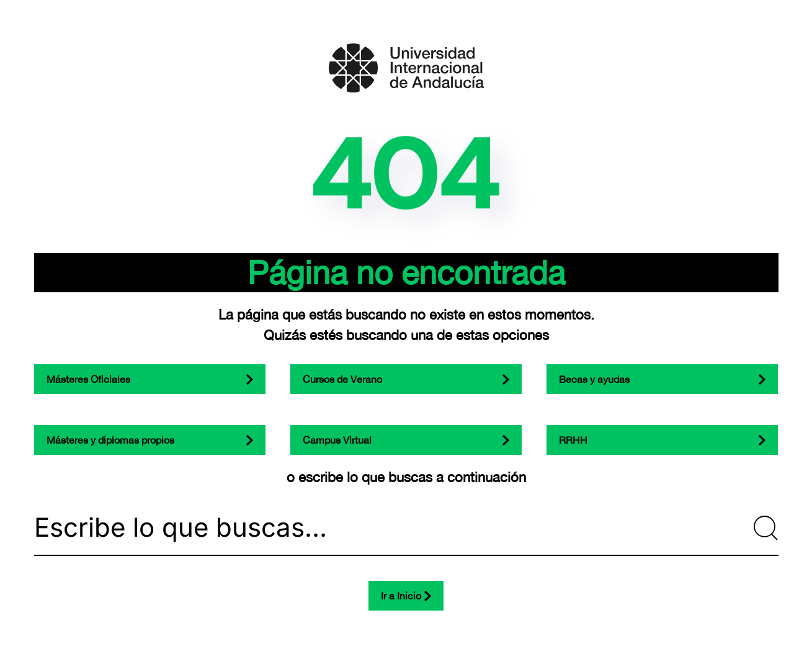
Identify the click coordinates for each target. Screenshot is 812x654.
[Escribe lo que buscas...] (406, 528)
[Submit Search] (766, 528)
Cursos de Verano (342, 379)
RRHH (573, 440)
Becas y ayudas (594, 379)
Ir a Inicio (401, 596)
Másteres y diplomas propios (110, 440)
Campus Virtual (337, 440)
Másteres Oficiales (88, 379)
